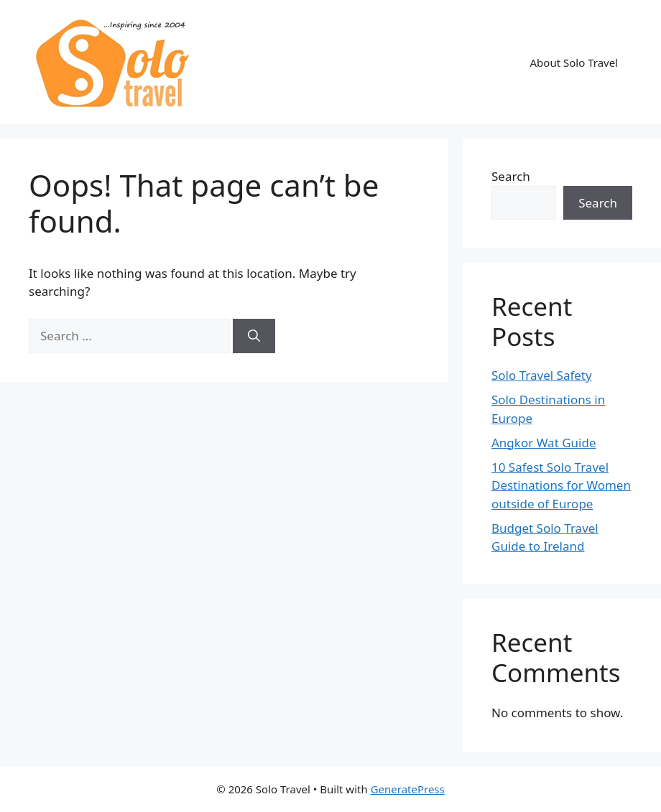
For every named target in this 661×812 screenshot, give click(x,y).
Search (511, 176)
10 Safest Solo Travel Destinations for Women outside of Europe (561, 485)
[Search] (254, 336)
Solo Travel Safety (542, 375)
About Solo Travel (574, 62)
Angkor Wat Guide (544, 443)
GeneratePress (408, 789)
